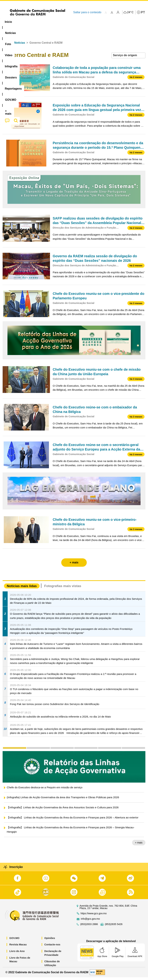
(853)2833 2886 (89, 927)
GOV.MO (14, 941)
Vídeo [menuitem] (53, 22)
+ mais (139, 845)
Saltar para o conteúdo (87, 12)
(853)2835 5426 (114, 927)
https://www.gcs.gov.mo (94, 916)
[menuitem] (24, 22)
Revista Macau (18, 947)
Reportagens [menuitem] (110, 22)
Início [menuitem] (8, 22)
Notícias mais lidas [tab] (22, 589)
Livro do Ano (17, 954)
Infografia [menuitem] (70, 22)
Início (6, 45)
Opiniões (50, 941)
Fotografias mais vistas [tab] (63, 589)
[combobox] (128, 58)
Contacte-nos (52, 947)
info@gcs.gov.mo (90, 922)
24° (130, 12)
